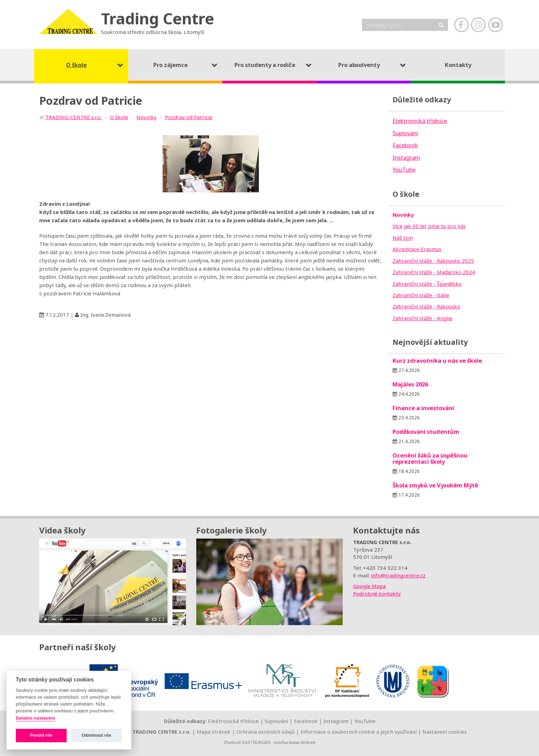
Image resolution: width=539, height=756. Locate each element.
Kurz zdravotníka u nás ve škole (437, 360)
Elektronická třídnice (233, 721)
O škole (119, 117)
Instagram (336, 721)
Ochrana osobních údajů (266, 732)
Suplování (276, 721)
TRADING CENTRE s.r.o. (74, 117)
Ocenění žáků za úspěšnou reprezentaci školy (430, 458)
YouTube (365, 721)
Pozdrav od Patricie (189, 117)
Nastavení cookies (445, 732)
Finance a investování (423, 408)
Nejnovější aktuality (430, 342)
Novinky (147, 117)
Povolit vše (41, 735)
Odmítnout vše (97, 735)
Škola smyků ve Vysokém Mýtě (435, 485)
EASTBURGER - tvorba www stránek (279, 742)
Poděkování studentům (426, 432)
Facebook (306, 721)
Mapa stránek (214, 732)
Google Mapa (369, 586)
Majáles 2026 (410, 384)
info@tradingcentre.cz (398, 575)
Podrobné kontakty (377, 594)
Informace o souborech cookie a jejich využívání (359, 732)
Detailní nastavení (36, 718)
